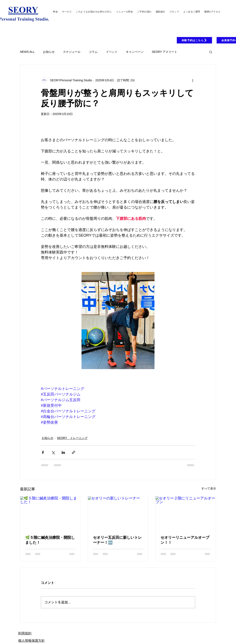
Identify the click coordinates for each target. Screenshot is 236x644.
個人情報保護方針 (31, 641)
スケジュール (72, 52)
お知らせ (49, 52)
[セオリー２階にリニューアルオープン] (186, 513)
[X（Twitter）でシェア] (53, 452)
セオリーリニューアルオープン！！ (185, 540)
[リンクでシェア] (73, 452)
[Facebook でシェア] (43, 452)
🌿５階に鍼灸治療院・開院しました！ (50, 540)
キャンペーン (135, 52)
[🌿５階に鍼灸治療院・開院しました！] (50, 513)
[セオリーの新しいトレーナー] (118, 513)
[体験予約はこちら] (194, 40)
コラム (93, 52)
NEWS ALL (27, 52)
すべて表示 (209, 488)
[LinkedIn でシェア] (63, 452)
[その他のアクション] (193, 80)
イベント (112, 52)
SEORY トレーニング (72, 438)
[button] (211, 52)
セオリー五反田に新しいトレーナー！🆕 (117, 540)
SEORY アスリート (164, 52)
